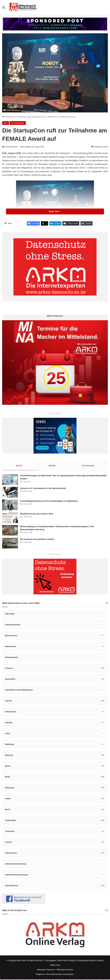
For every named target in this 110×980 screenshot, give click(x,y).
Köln (6, 123)
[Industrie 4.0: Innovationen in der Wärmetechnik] (10, 493)
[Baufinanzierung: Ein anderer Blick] (10, 518)
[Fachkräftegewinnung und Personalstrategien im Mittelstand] (10, 506)
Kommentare (88, 465)
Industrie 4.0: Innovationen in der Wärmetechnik (43, 489)
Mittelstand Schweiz (65, 970)
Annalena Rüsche (12, 147)
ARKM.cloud (55, 966)
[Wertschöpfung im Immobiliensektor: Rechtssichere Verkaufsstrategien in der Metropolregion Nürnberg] (10, 531)
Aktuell (19, 465)
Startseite (7, 117)
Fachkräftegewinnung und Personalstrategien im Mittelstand (49, 502)
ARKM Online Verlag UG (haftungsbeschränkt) (76, 961)
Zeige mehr (55, 211)
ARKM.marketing (55, 413)
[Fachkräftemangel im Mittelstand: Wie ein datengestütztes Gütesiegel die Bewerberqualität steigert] (10, 480)
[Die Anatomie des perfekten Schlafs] (10, 544)
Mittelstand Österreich (46, 970)
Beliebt (52, 465)
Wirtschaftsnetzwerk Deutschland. (60, 975)
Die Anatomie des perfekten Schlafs (37, 540)
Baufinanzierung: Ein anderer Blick (37, 514)
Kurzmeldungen (20, 117)
